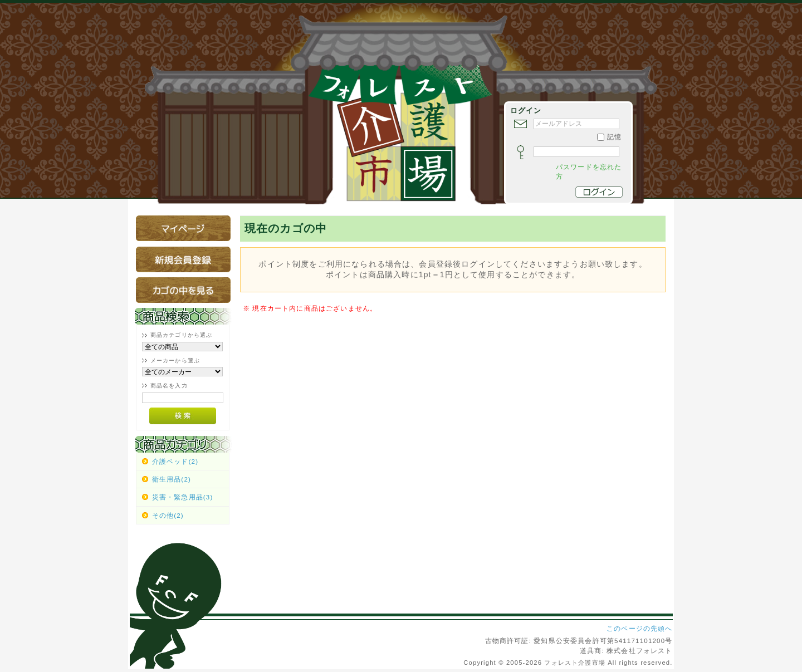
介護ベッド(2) (175, 461)
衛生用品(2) (172, 479)
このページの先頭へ (639, 628)
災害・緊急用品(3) (183, 497)
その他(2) (168, 515)
